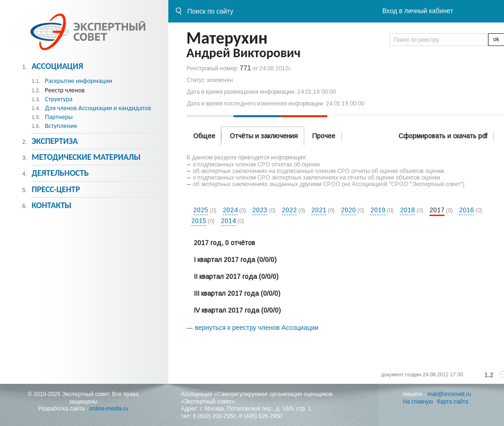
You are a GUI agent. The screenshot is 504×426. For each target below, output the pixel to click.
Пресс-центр (56, 189)
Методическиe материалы (86, 157)
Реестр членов (65, 90)
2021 (319, 210)
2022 (289, 210)
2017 (437, 210)
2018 (407, 210)
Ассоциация (57, 66)
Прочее (324, 136)
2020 (348, 210)
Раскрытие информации (79, 81)
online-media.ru (109, 409)
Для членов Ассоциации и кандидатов (98, 108)
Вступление (61, 126)
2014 (228, 221)
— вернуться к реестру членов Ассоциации (253, 328)
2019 (378, 210)
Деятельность (60, 173)
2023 (260, 210)
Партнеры (59, 117)
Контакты (51, 205)
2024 (230, 210)
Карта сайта (453, 402)
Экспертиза (55, 141)
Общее (204, 136)
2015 (199, 221)
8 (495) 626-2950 (261, 416)
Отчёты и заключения (264, 136)
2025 (201, 210)
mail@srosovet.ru (449, 394)
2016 (466, 210)
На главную (418, 402)
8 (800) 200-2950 (214, 416)
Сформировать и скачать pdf (443, 136)
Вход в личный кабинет (417, 11)
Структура (59, 99)
